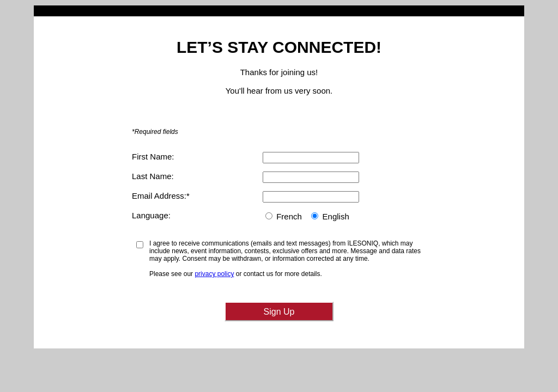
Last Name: (153, 176)
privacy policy (214, 274)
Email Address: (159, 196)
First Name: (153, 157)
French (289, 216)
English (336, 216)
